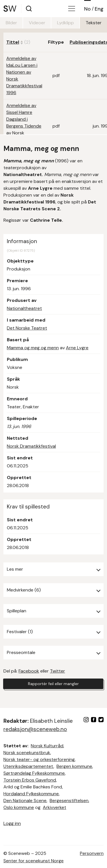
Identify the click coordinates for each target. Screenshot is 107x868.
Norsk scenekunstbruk (27, 753)
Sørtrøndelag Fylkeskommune (34, 773)
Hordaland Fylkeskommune (31, 794)
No (87, 9)
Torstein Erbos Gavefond (30, 780)
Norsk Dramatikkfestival (31, 446)
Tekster (94, 23)
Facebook (29, 671)
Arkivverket (54, 807)
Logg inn (12, 823)
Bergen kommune (74, 766)
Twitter (57, 671)
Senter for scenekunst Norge (34, 861)
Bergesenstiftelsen (69, 801)
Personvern (92, 853)
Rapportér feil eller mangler (53, 684)
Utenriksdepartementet (28, 766)
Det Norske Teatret (27, 328)
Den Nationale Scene (25, 801)
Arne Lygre (77, 348)
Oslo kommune (19, 807)
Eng (99, 9)
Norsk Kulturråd (47, 746)
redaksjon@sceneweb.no (35, 729)
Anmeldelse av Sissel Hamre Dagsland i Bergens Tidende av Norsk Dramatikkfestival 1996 (24, 126)
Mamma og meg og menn (33, 348)
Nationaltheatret (24, 308)
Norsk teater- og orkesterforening (39, 759)
